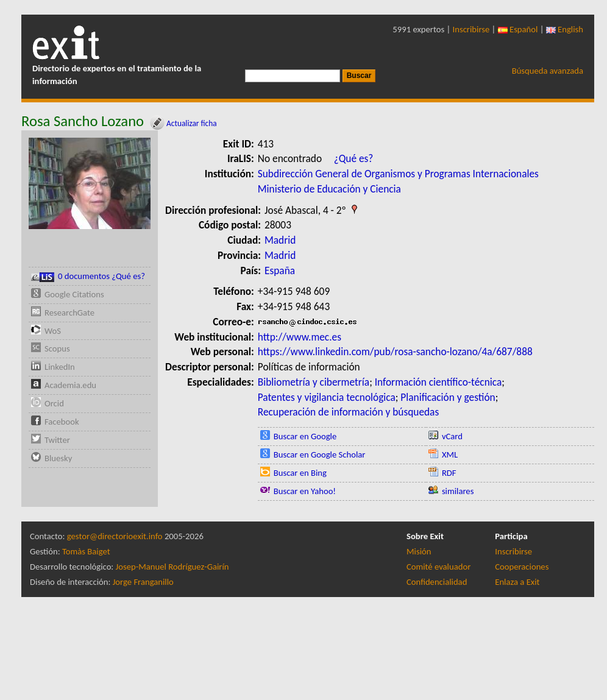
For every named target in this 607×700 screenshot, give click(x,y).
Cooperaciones (522, 567)
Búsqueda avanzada (548, 71)
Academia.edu (70, 385)
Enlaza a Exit (517, 582)
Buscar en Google (305, 436)
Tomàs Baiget (86, 551)
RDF (449, 473)
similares (458, 491)
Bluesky (58, 458)
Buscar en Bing (300, 473)
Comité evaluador (438, 567)
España (280, 270)
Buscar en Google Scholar (320, 454)
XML (450, 454)
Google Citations (74, 294)
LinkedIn (60, 367)
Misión (419, 551)
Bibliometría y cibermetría (314, 382)
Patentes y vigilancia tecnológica (327, 397)
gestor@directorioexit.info (115, 536)
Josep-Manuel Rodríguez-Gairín (172, 567)
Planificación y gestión (448, 397)
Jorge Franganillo (143, 582)
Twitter (57, 440)
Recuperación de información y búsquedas (348, 412)
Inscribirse (471, 29)
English (565, 29)
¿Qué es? (354, 158)
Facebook (62, 422)
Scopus (57, 348)
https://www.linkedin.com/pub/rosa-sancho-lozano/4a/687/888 (395, 352)
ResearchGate (69, 313)
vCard (452, 436)
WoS (53, 331)
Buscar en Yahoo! (305, 491)
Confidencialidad (437, 582)
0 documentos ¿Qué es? (88, 276)
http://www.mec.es (300, 337)
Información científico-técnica (438, 382)
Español (518, 29)
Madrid (280, 240)
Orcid (54, 403)
